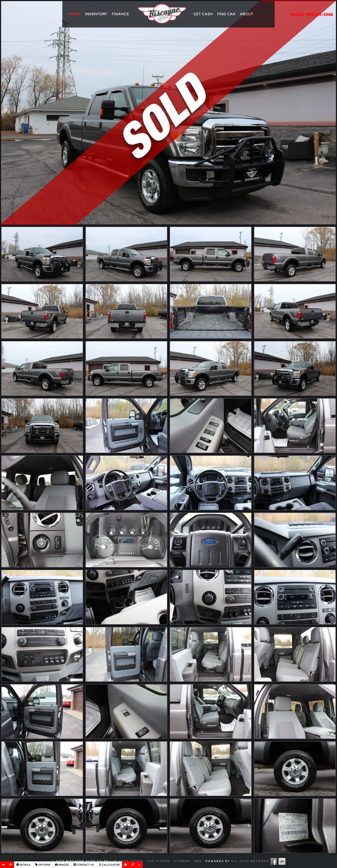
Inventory (96, 14)
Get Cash (203, 14)
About (247, 14)
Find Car (226, 14)
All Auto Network (250, 861)
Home (75, 14)
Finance (120, 14)
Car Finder (159, 861)
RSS (198, 861)
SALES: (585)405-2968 (312, 15)
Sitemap (182, 861)
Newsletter (131, 861)
